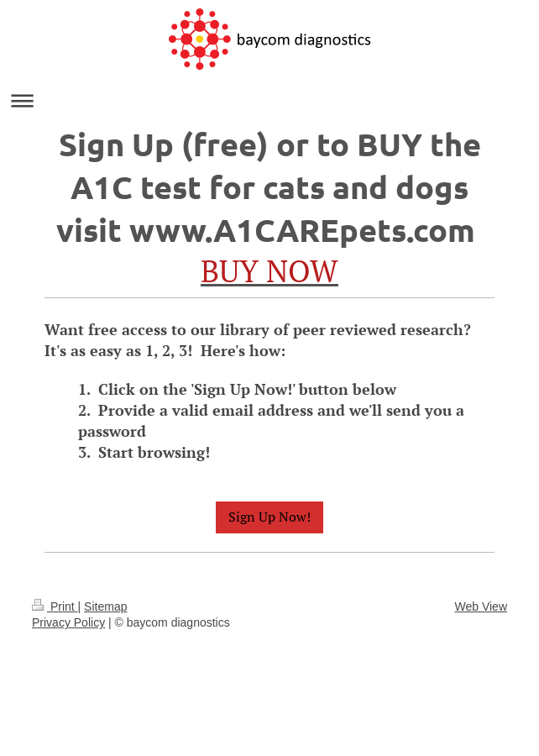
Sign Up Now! (269, 517)
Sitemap (105, 606)
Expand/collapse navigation (269, 100)
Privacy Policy (68, 622)
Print (55, 606)
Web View (481, 606)
